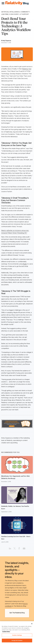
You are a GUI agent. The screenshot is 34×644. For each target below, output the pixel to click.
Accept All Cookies (17, 641)
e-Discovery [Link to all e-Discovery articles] (14, 14)
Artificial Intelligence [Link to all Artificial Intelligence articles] (10, 12)
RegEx (25, 264)
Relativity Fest (27, 69)
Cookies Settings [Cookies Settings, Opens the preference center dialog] (17, 635)
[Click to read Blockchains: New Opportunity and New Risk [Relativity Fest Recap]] (17, 465)
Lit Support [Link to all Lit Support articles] (24, 14)
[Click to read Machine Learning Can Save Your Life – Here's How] (17, 525)
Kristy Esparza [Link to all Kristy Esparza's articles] (6, 41)
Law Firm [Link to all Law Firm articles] (5, 14)
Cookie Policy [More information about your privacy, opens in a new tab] (6, 632)
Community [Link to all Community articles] (25, 12)
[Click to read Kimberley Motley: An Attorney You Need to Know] (17, 495)
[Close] (32, 624)
